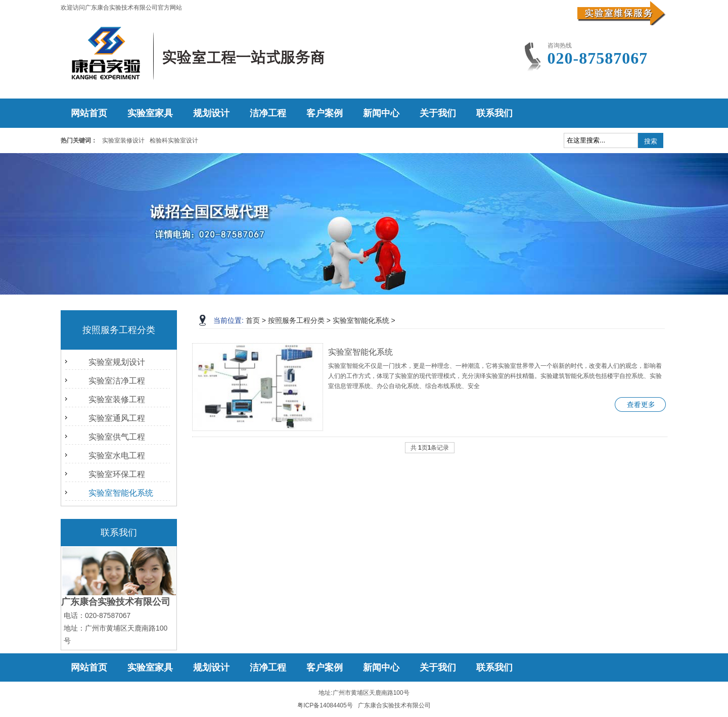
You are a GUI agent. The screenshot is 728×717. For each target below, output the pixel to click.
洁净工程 (268, 113)
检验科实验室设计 (174, 140)
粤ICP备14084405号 (325, 705)
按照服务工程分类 (296, 320)
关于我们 (438, 113)
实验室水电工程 (117, 456)
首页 (253, 320)
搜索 (651, 141)
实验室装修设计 (123, 140)
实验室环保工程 (117, 474)
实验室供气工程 (117, 437)
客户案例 (325, 113)
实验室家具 (150, 113)
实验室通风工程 (117, 418)
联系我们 (494, 113)
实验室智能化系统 (121, 493)
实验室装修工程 (117, 399)
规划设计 (211, 113)
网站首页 (89, 113)
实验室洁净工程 (117, 381)
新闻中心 (381, 113)
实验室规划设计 (117, 362)
